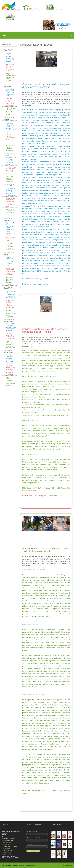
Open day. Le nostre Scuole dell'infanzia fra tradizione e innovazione (10, 271)
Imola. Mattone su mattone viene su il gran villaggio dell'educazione (10, 192)
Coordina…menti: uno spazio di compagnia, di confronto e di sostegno (10, 57)
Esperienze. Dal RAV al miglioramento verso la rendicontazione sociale (10, 227)
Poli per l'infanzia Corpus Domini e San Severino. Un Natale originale (11, 344)
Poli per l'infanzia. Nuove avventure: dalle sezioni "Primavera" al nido (11, 78)
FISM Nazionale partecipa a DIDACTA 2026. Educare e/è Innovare (11, 237)
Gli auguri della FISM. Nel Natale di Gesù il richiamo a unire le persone (11, 327)
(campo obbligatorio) (37, 839)
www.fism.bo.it (68, 865)
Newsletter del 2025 (9, 320)
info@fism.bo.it (6, 852)
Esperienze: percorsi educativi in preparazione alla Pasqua (10, 102)
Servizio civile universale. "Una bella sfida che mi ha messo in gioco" (11, 212)
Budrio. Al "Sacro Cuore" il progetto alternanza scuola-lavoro (10, 147)
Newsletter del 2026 (9, 50)
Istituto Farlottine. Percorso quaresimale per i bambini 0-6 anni (11, 137)
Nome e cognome (37, 833)
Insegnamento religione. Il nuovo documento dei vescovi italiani (10, 304)
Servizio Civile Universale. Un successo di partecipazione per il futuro (10, 68)
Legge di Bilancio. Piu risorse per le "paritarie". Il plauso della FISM (10, 261)
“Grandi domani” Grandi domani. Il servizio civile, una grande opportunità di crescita (11, 202)
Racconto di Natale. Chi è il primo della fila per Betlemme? (10, 336)
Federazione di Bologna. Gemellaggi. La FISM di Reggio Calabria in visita (11, 295)
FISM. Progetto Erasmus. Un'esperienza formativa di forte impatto (11, 111)
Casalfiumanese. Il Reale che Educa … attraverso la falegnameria (11, 178)
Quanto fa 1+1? (37, 846)
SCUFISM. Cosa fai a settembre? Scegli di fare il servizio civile (11, 169)
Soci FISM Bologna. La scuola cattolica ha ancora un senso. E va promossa (10, 359)
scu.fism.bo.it (31, 491)
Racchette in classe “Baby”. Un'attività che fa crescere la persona (11, 281)
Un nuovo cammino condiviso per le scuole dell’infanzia (10, 313)
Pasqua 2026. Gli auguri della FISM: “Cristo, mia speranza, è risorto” (11, 92)
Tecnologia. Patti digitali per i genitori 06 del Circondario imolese (11, 161)
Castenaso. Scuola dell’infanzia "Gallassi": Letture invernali (11, 247)
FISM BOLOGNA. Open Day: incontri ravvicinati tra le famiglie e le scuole (10, 382)
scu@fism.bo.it (53, 496)
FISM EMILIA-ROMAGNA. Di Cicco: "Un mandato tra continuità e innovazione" (10, 370)
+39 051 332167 (7, 844)
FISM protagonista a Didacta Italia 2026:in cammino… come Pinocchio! (11, 126)
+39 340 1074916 (7, 848)
